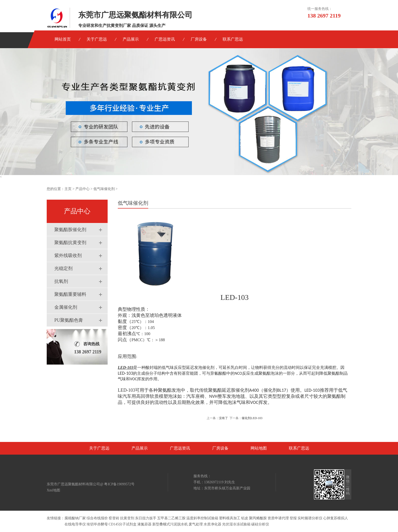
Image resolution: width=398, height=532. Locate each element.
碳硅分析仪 (260, 524)
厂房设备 (199, 39)
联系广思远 (233, 39)
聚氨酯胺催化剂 (70, 230)
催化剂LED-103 (252, 418)
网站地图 (259, 448)
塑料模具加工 (230, 518)
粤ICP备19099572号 (119, 484)
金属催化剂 (66, 307)
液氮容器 (144, 524)
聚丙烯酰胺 (258, 518)
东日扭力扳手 (146, 518)
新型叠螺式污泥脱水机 (170, 524)
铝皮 (245, 518)
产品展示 (131, 39)
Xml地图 (53, 490)
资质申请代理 (278, 518)
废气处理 (196, 524)
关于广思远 (97, 39)
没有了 (223, 418)
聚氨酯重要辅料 (70, 294)
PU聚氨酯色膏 (69, 320)
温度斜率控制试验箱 (202, 518)
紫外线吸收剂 (68, 255)
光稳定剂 (63, 268)
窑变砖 (114, 518)
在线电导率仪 (75, 524)
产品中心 (82, 189)
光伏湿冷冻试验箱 (236, 524)
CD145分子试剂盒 (123, 524)
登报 (293, 518)
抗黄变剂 (127, 518)
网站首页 (63, 39)
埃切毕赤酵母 (97, 524)
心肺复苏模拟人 (336, 518)
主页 (68, 189)
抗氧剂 (61, 281)
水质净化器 (212, 524)
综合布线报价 (97, 518)
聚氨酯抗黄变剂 (70, 243)
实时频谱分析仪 (310, 518)
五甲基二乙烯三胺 (171, 518)
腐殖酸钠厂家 (75, 518)
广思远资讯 (165, 39)
